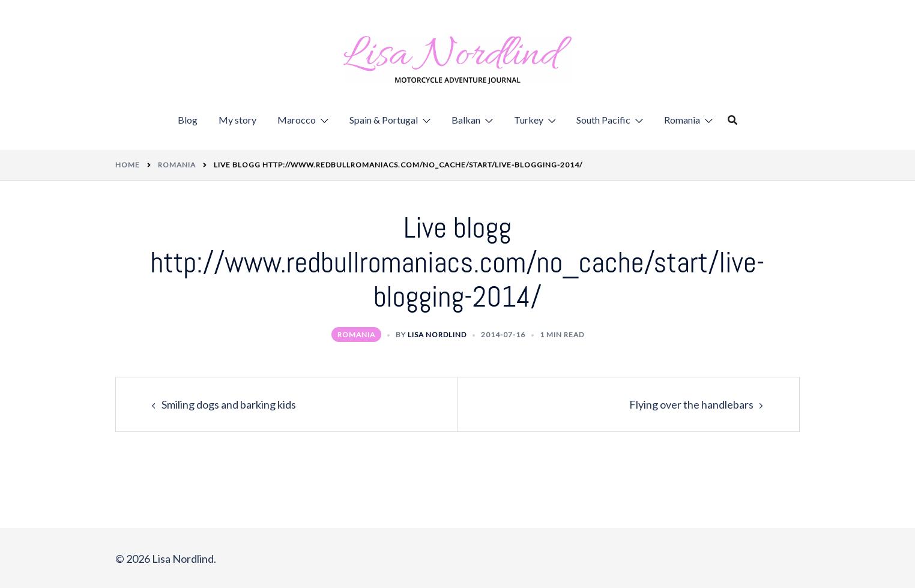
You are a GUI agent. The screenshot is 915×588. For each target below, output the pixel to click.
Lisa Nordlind (437, 334)
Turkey (529, 120)
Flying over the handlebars (691, 404)
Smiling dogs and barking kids (229, 404)
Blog (188, 120)
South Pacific (603, 120)
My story (237, 120)
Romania (682, 120)
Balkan (466, 120)
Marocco (297, 120)
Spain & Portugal (384, 120)
